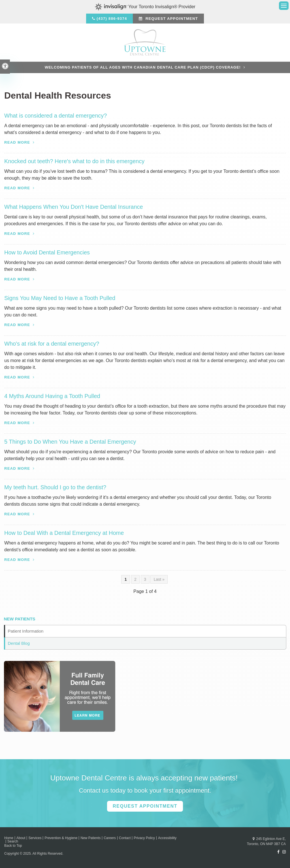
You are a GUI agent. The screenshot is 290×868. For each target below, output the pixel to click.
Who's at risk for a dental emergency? (52, 344)
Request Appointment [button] (171, 19)
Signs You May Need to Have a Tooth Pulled (60, 298)
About (21, 838)
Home (9, 838)
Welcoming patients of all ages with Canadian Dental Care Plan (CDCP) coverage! (143, 67)
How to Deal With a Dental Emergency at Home (64, 533)
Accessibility (167, 838)
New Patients (90, 838)
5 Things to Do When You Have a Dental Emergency (70, 442)
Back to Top (13, 846)
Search (13, 841)
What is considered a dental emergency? (56, 116)
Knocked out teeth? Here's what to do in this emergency (74, 161)
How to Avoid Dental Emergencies (47, 252)
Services (35, 838)
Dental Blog (19, 643)
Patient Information (26, 631)
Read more (17, 142)
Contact (125, 838)
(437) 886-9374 (112, 19)
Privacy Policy (144, 838)
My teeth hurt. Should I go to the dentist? (55, 487)
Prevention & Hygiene (61, 838)
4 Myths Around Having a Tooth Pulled (52, 396)
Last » (159, 579)
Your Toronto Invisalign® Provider (145, 7)
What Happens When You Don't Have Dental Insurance (74, 207)
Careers (110, 838)
